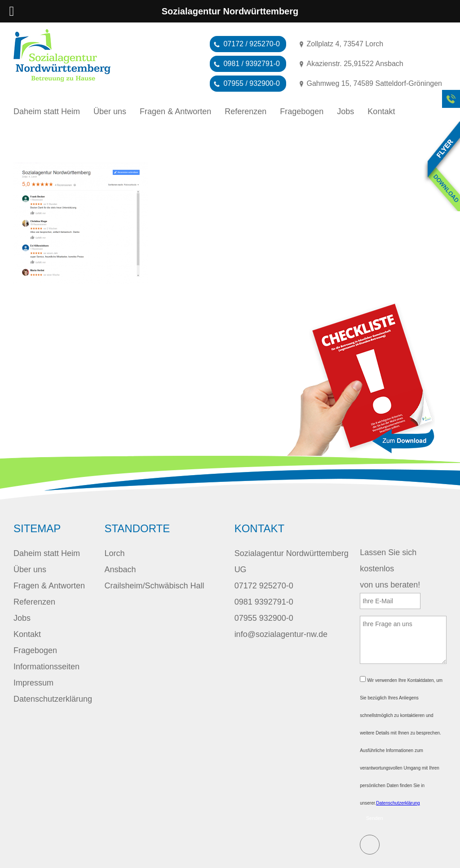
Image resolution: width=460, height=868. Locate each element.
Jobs (345, 111)
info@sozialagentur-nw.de (281, 634)
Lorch (114, 553)
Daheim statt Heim (47, 111)
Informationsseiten (46, 667)
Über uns (110, 111)
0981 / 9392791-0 (251, 64)
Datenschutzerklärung (53, 699)
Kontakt (381, 111)
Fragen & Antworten (175, 111)
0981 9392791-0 (264, 602)
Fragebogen (302, 111)
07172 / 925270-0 (251, 44)
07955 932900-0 (264, 618)
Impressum (33, 683)
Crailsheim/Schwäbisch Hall (154, 586)
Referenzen (245, 111)
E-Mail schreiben (370, 845)
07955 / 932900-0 (251, 83)
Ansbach (120, 570)
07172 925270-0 (264, 586)
